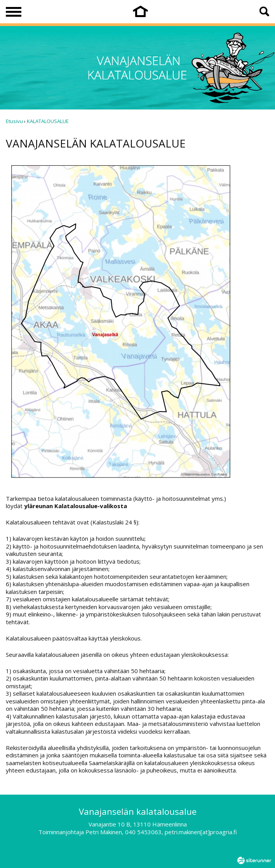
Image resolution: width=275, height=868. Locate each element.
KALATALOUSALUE (48, 121)
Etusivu (14, 121)
